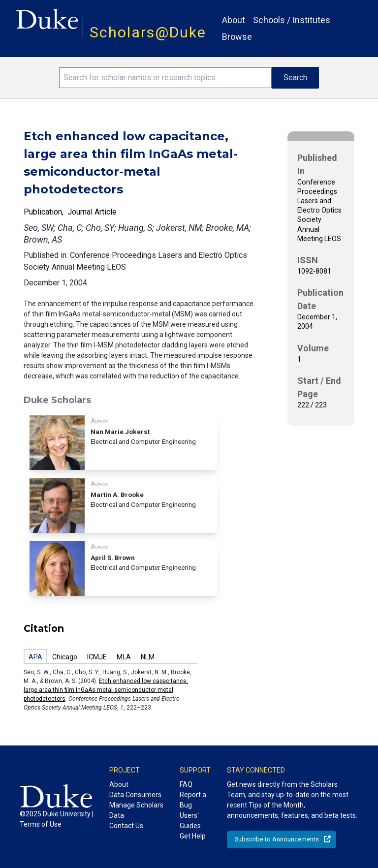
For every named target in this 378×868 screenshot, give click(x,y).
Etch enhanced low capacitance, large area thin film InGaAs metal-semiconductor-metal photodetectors (106, 690)
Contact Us (126, 826)
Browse (237, 37)
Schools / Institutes (292, 20)
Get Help (193, 836)
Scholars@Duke (148, 32)
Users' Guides (190, 821)
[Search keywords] (165, 78)
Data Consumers (135, 795)
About (234, 20)
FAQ (186, 784)
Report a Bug (193, 800)
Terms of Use (41, 824)
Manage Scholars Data (136, 810)
